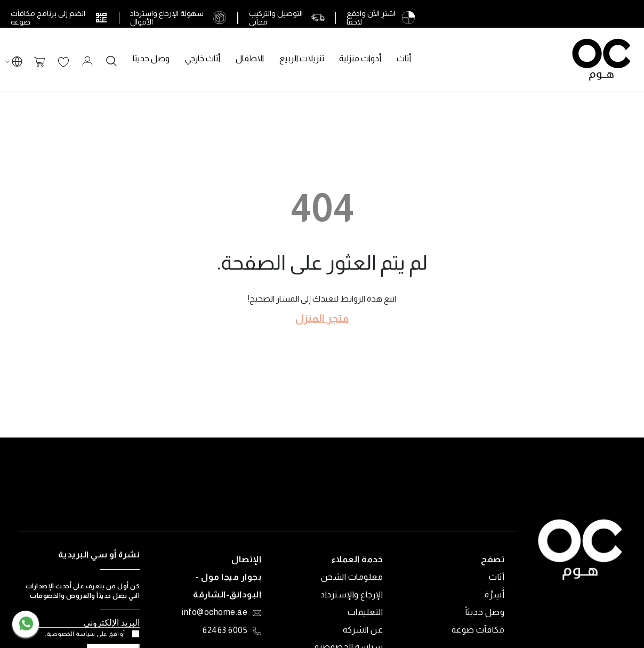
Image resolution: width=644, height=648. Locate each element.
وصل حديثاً (485, 612)
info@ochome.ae (215, 613)
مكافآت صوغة (478, 630)
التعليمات (365, 612)
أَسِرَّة (494, 594)
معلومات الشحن (352, 577)
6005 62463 (225, 631)
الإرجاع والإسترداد (352, 594)
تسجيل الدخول (87, 61)
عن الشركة (363, 630)
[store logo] (601, 60)
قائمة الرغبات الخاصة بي (63, 62)
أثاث (497, 577)
